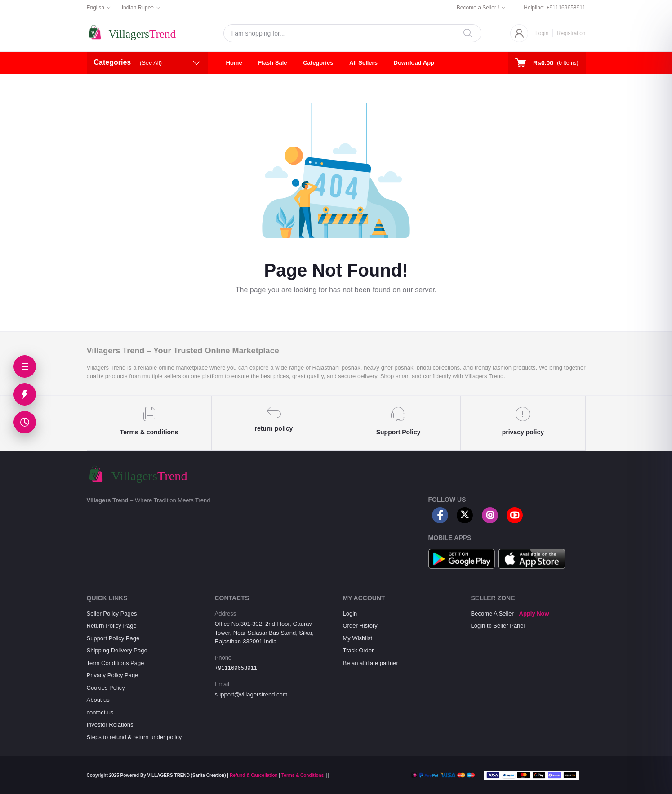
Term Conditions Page (116, 663)
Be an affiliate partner (371, 663)
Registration (571, 33)
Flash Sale (272, 63)
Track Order (358, 650)
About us (98, 700)
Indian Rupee (138, 8)
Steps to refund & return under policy (134, 737)
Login (542, 33)
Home (234, 63)
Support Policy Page (113, 638)
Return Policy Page (112, 626)
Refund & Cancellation (254, 775)
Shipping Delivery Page (117, 650)
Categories (318, 63)
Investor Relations (110, 725)
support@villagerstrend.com (251, 694)
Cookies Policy (106, 688)
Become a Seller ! (478, 8)
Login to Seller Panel (498, 626)
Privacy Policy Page (113, 675)
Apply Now (534, 613)
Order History (360, 626)
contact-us (100, 712)
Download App (414, 63)
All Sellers (363, 63)
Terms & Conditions (303, 775)
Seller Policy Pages (112, 613)
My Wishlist (358, 638)
